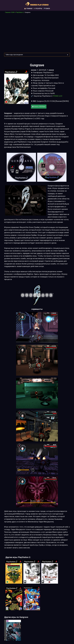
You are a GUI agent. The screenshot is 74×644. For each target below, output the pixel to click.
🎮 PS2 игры (38, 9)
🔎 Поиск (47, 9)
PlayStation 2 (20, 12)
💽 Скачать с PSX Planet (39, 107)
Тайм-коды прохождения (14, 55)
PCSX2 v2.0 (58, 96)
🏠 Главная (28, 9)
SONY (13, 12)
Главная (7, 12)
